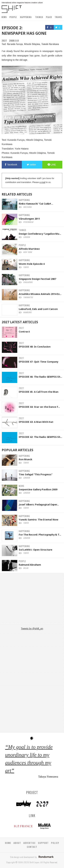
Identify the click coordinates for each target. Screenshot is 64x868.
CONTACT (32, 847)
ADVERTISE (29, 843)
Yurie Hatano (22, 149)
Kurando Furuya (15, 44)
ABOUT (17, 843)
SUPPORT (43, 843)
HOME (8, 843)
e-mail (42, 182)
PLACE (49, 17)
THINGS (39, 17)
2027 (4, 41)
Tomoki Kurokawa (50, 44)
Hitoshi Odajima (32, 44)
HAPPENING (26, 17)
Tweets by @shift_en (32, 629)
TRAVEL (58, 17)
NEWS (4, 17)
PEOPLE (13, 17)
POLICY (55, 843)
